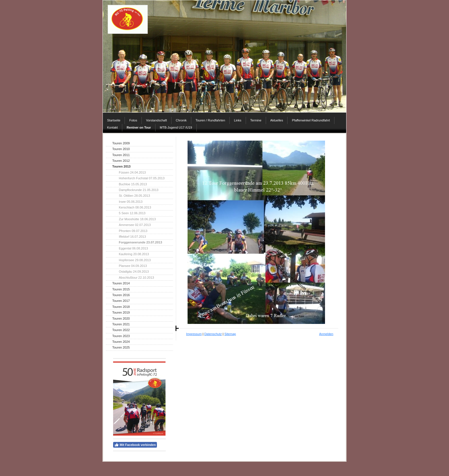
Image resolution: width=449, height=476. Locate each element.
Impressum (194, 334)
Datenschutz (213, 334)
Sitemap (230, 334)
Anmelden (326, 334)
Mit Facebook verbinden (135, 445)
